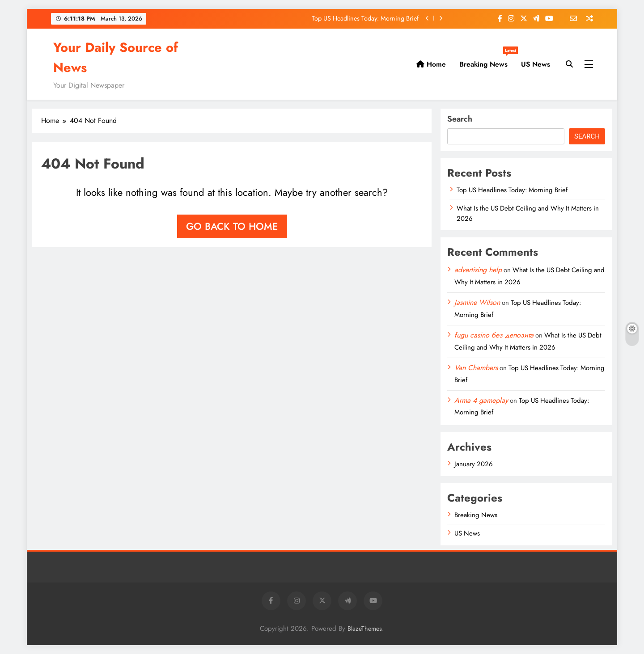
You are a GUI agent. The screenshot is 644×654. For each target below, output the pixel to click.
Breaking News (487, 61)
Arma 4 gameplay (481, 400)
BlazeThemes (365, 629)
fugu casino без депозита (494, 335)
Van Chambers (476, 368)
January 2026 (474, 464)
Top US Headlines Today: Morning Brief (365, 18)
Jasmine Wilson (477, 302)
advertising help (478, 270)
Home (431, 64)
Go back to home (232, 226)
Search (460, 119)
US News (536, 64)
